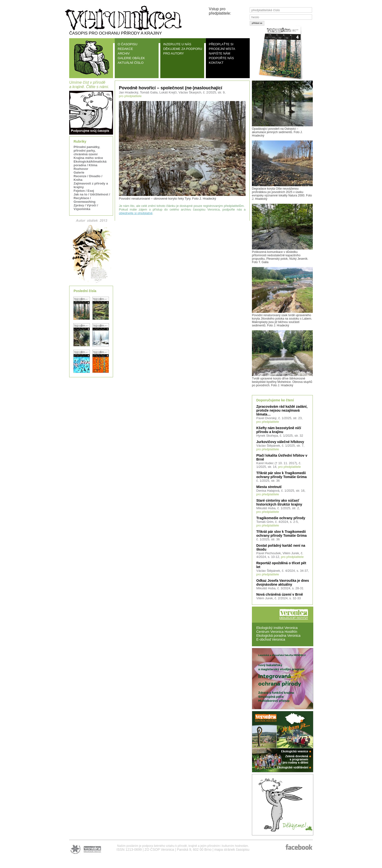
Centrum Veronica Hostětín (277, 632)
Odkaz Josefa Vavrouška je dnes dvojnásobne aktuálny (283, 582)
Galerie (79, 172)
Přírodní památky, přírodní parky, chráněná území (87, 151)
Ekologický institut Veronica (277, 628)
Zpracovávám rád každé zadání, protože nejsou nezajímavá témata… (282, 410)
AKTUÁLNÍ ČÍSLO (131, 63)
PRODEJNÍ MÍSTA (222, 49)
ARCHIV (124, 53)
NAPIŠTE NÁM (220, 53)
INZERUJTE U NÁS (177, 44)
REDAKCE (125, 49)
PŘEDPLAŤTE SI (221, 44)
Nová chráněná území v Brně (280, 594)
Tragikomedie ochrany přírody (281, 518)
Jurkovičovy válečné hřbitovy (280, 442)
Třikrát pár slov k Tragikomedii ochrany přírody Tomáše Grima (282, 475)
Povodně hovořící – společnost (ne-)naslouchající (171, 88)
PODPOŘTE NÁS (221, 58)
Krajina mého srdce (88, 158)
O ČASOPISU (128, 44)
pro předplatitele (268, 422)
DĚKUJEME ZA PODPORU (183, 49)
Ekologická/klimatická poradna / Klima (90, 163)
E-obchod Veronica (271, 639)
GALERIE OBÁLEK (131, 58)
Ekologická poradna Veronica (278, 636)
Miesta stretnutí (269, 487)
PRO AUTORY (174, 53)
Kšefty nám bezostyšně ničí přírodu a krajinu (279, 430)
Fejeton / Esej (84, 191)
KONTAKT (216, 63)
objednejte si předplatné (136, 213)
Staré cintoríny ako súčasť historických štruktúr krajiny (279, 502)
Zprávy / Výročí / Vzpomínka (86, 207)
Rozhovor (81, 169)
